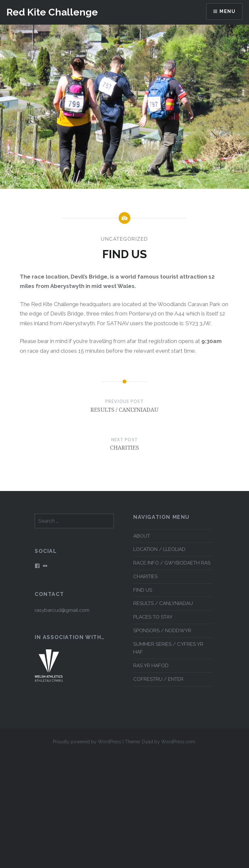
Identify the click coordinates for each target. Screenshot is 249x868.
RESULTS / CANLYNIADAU (163, 603)
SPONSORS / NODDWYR (162, 631)
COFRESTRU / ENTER (158, 679)
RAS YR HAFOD (151, 666)
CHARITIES (145, 577)
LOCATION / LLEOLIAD (159, 549)
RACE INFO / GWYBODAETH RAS (172, 563)
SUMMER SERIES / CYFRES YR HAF (168, 648)
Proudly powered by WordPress (87, 742)
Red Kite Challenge (52, 12)
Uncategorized (124, 239)
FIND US (143, 590)
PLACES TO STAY (153, 617)
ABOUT (142, 536)
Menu (227, 11)
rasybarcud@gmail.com (62, 610)
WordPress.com (178, 742)
